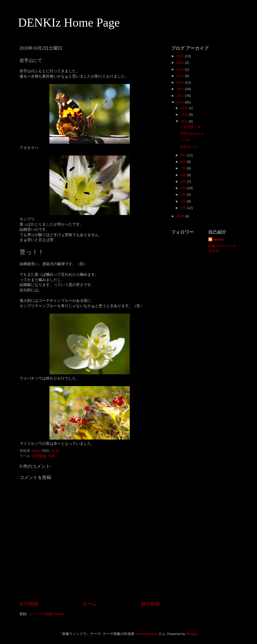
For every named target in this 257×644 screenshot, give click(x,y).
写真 (51, 456)
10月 (185, 121)
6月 (184, 175)
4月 (184, 188)
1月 (184, 208)
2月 (184, 201)
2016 (181, 69)
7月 (184, 168)
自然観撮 (39, 456)
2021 (181, 56)
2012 (181, 89)
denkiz (219, 239)
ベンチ (185, 140)
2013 (181, 82)
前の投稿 (150, 604)
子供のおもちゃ (192, 134)
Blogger (192, 634)
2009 (181, 216)
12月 (185, 108)
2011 (181, 96)
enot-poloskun (147, 634)
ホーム (90, 604)
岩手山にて (188, 147)
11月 (185, 115)
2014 (181, 76)
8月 (184, 162)
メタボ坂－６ (190, 127)
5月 (184, 182)
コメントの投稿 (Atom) (46, 614)
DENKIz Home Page (69, 22)
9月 (184, 155)
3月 (184, 195)
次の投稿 (29, 604)
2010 (181, 102)
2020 (181, 63)
